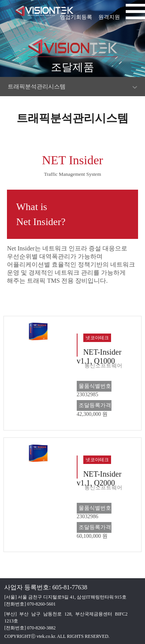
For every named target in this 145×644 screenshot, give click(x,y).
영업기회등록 (76, 15)
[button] (135, 13)
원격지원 (109, 15)
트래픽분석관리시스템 (37, 87)
